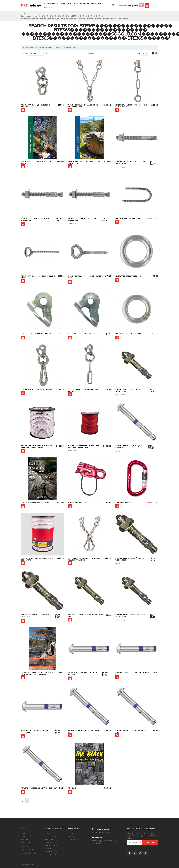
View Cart (71, 836)
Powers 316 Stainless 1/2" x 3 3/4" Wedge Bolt (83, 220)
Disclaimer (48, 848)
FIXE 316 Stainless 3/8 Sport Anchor (38, 392)
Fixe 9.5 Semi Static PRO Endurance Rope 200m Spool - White (37, 450)
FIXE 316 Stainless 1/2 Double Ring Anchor (37, 106)
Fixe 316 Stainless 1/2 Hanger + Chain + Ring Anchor (132, 106)
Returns (47, 833)
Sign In (70, 833)
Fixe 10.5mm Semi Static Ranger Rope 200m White (38, 563)
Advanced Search (27, 850)
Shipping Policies (50, 842)
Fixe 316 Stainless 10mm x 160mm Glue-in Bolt (36, 278)
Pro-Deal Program (51, 854)
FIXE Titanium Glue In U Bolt (129, 219)
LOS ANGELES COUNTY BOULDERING (36, 506)
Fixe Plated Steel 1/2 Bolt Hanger (37, 336)
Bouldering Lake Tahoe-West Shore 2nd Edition (85, 163)
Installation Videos (51, 851)
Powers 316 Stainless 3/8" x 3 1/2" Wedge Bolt (36, 220)
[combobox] (129, 6)
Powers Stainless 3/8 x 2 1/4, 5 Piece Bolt (38, 796)
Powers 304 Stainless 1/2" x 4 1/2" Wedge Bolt (131, 563)
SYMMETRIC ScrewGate (126, 506)
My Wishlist (72, 839)
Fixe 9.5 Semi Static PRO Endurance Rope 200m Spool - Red (84, 450)
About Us (24, 833)
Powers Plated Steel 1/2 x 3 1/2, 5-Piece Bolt (131, 679)
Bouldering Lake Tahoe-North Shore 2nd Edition (36, 163)
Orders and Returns (28, 843)
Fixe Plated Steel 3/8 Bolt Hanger (84, 336)
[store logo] (31, 6)
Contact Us (25, 846)
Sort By (24, 53)
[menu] (76, 6)
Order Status (49, 839)
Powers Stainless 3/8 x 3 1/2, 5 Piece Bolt (132, 737)
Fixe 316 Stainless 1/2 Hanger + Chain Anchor (85, 393)
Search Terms (26, 836)
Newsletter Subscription (29, 853)
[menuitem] (51, 4)
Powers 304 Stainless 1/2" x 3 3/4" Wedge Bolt (37, 621)
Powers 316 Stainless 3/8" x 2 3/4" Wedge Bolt (131, 163)
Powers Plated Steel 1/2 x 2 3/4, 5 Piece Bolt (36, 737)
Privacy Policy (26, 839)
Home (23, 13)
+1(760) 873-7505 (102, 829)
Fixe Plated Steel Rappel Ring (129, 278)
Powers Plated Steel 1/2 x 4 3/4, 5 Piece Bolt (84, 679)
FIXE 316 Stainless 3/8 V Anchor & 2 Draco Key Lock (84, 106)
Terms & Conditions (51, 845)
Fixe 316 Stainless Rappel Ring (129, 336)
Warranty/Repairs (51, 836)
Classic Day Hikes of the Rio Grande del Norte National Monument (38, 679)
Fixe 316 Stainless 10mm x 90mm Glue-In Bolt (85, 278)
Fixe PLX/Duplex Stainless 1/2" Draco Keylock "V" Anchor (85, 563)
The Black (73, 795)
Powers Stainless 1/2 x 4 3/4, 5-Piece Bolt (130, 450)
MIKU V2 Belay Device (78, 506)
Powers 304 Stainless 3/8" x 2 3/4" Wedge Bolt (131, 621)
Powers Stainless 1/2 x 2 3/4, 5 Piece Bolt (85, 737)
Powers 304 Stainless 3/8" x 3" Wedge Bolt (130, 393)
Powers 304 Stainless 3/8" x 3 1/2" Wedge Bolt (84, 621)
